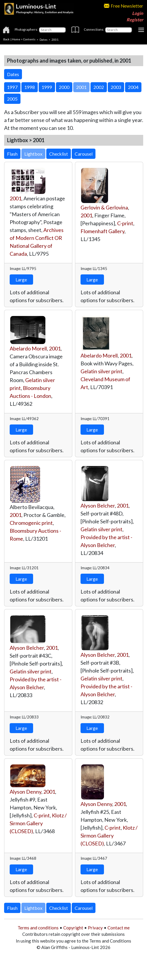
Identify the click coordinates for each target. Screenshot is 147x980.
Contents (29, 39)
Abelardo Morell (28, 348)
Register (135, 20)
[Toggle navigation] (141, 30)
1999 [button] (47, 87)
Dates (43, 39)
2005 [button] (12, 99)
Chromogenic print (31, 523)
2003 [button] (116, 87)
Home (16, 39)
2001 (16, 198)
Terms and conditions (38, 928)
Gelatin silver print (101, 371)
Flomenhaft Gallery (102, 231)
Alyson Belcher (98, 506)
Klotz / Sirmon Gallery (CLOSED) (38, 823)
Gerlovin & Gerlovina (104, 207)
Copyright (73, 928)
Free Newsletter (124, 6)
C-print (125, 223)
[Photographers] (52, 30)
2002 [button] (99, 87)
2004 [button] (133, 87)
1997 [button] (12, 87)
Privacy (95, 928)
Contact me (119, 928)
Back (6, 39)
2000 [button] (64, 87)
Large (21, 280)
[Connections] (118, 30)
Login (138, 13)
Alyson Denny (25, 792)
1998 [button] (30, 87)
